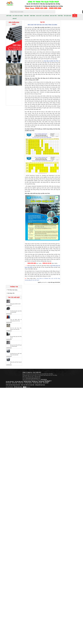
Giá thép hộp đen (28, 383)
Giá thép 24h (11, 293)
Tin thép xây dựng (12, 290)
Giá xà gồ (47, 382)
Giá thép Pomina (27, 382)
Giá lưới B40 (46, 383)
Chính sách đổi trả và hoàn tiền (27, 385)
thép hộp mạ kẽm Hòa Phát (51, 61)
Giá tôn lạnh (8, 383)
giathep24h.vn (45, 282)
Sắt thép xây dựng (18, 387)
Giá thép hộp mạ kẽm (37, 383)
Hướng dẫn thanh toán (40, 385)
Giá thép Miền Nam (19, 382)
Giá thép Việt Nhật (10, 382)
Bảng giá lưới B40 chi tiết (15, 304)
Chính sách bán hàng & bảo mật (13, 385)
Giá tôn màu (21, 383)
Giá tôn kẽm (15, 383)
